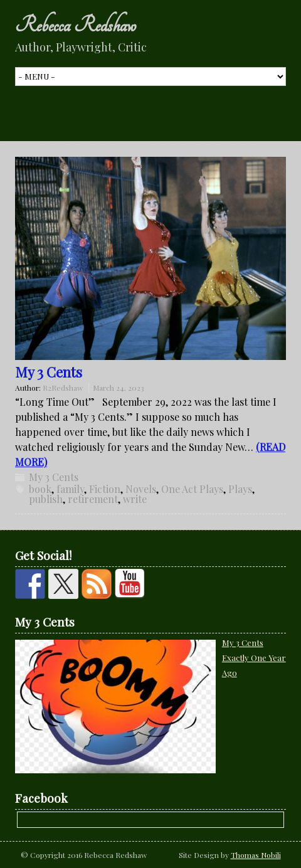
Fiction (105, 489)
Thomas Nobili (256, 855)
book (40, 489)
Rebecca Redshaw (76, 25)
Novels (141, 489)
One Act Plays (192, 489)
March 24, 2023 (119, 388)
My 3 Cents (49, 372)
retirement (93, 499)
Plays (240, 489)
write (135, 499)
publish (46, 499)
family (70, 489)
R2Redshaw (63, 388)
